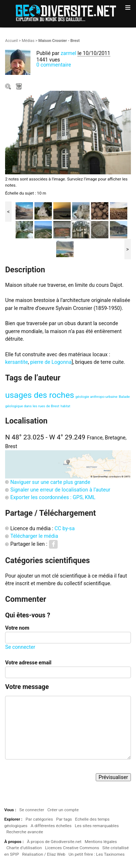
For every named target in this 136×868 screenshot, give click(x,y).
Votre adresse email (28, 663)
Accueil (11, 41)
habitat (65, 406)
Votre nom (17, 628)
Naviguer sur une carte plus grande (50, 482)
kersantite (17, 362)
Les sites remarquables (97, 826)
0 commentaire (54, 65)
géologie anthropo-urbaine (96, 397)
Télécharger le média (20, 87)
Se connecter (20, 647)
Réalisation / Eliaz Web (44, 854)
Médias (28, 41)
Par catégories (39, 819)
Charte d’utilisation (24, 848)
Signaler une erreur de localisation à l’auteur (60, 490)
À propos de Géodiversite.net (54, 842)
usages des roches (40, 395)
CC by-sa (65, 528)
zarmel (68, 53)
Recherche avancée (25, 832)
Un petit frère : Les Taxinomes (97, 854)
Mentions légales (101, 842)
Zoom (9, 87)
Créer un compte (63, 810)
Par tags (64, 819)
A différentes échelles (51, 826)
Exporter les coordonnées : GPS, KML (53, 497)
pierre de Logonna (51, 362)
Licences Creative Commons (72, 848)
